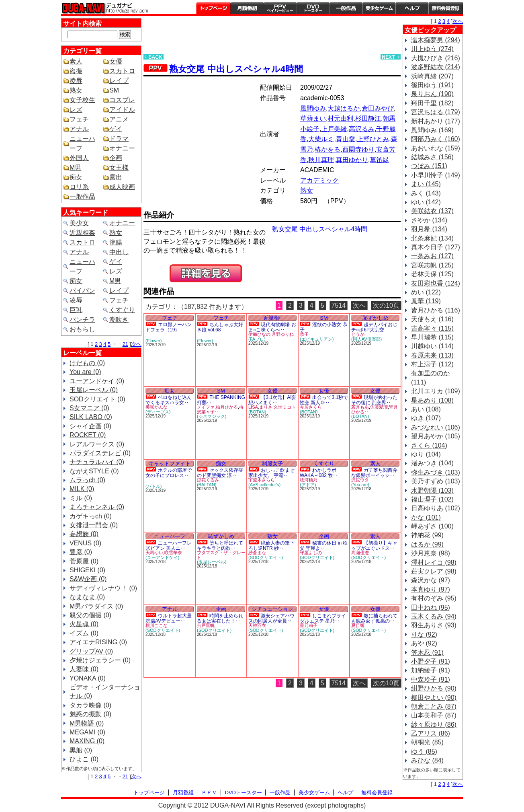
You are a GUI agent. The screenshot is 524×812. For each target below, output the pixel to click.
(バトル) (154, 486)
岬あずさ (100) (432, 526)
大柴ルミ (321, 139)
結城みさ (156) (432, 157)
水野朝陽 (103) (432, 490)
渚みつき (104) (432, 463)
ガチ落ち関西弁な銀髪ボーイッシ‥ (374, 473)
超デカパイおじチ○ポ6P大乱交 (374, 327)
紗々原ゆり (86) (434, 725)
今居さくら (311, 407)
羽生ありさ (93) (434, 625)
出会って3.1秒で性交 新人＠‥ (324, 400)
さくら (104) (429, 445)
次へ (136, 344)
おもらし (82, 329)
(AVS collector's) (264, 485)
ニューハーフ (170, 536)
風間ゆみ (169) (432, 130)
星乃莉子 (309, 625)
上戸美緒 (334, 129)
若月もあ (360, 407)
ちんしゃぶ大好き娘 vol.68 (220, 327)
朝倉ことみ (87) (434, 706)
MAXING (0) (87, 741)
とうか (358, 334)
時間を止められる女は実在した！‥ (220, 618)
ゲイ (116, 129)
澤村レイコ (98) (434, 562)
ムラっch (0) (87, 480)
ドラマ (119, 139)
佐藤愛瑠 (379, 407)
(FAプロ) (257, 339)
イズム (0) (84, 633)
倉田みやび (378, 108)
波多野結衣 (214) (436, 67)
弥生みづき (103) (436, 472)
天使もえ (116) (432, 319)
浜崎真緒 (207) (432, 76)
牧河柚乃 (309, 480)
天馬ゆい (154, 553)
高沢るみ (362, 129)
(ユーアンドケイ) (162, 557)
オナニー (122, 148)
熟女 (76, 90)
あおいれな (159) (436, 148)
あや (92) (424, 643)
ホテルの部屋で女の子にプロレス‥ (169, 473)
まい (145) (426, 184)
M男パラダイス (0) (96, 606)
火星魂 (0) (84, 624)
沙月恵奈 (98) (431, 553)
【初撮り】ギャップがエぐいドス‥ (374, 546)
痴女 (76, 177)
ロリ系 (79, 187)
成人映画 (122, 187)
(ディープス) (158, 412)
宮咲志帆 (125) (432, 265)
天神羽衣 (257, 625)
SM (114, 90)
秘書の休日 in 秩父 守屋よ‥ (324, 546)
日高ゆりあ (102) (436, 508)
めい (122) (426, 292)
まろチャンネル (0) (97, 507)
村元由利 (340, 118)
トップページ (213, 8)
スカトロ (122, 71)
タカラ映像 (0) (90, 705)
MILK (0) (82, 489)
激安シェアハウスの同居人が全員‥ (271, 618)
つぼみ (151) (429, 166)
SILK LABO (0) (91, 417)
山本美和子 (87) (434, 715)
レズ (76, 110)
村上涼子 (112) (432, 364)
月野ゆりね (283, 334)
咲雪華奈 (173, 553)
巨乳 (76, 310)
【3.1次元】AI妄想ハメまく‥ (272, 400)
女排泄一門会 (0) (94, 525)
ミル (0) (81, 498)
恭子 (304, 334)
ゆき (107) (426, 418)
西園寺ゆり (358, 149)
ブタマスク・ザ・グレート (221, 555)
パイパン (82, 291)
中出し (119, 252)
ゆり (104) (426, 454)
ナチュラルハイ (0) (97, 462)
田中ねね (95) (431, 607)
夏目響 (358, 625)
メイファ (206, 407)
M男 (75, 168)
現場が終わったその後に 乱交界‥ (374, 400)
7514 (339, 305)
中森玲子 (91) (431, 679)
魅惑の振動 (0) (90, 714)
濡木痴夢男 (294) (436, 40)
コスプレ (122, 100)
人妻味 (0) (84, 669)
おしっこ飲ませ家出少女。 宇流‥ (271, 473)
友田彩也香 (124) (436, 283)
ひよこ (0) (84, 759)
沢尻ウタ (360, 480)
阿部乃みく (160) (436, 139)
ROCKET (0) (88, 435)
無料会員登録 (377, 792)
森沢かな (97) (431, 580)
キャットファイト (170, 464)
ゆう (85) (424, 751)
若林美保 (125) (432, 274)
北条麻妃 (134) (432, 238)
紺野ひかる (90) (434, 688)
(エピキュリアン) (317, 339)
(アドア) (308, 485)
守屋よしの (311, 553)
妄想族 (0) (84, 534)
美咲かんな (157, 407)
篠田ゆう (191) (432, 85)
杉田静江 (368, 118)
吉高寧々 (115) (432, 328)
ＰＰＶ (209, 792)
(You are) (360, 485)
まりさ (266, 407)
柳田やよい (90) (434, 698)
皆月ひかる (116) (436, 310)
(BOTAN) (257, 412)
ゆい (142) (426, 202)
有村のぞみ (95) (434, 598)
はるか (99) (427, 544)
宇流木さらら (262, 480)
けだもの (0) (87, 363)
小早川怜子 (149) (436, 175)
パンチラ (82, 320)
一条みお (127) (432, 256)
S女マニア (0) (89, 408)
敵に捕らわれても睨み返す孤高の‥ (374, 618)
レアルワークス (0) (97, 444)
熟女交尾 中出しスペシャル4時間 (236, 69)
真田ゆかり (352, 160)
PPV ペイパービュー (280, 8)
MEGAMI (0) (87, 732)
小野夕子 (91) (431, 661)
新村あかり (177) (436, 121)
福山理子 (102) (432, 499)
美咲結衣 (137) (432, 211)
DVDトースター (313, 8)
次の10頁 (386, 305)
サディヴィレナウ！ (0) (103, 588)
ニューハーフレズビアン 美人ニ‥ (169, 546)
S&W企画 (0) (88, 579)
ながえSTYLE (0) (94, 471)
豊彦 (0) (81, 552)
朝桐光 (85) (427, 742)
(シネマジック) (212, 416)
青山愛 (346, 139)
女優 (116, 61)
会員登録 (446, 8)
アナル (79, 129)
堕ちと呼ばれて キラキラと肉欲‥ (220, 546)
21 (125, 344)
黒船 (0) (81, 750)
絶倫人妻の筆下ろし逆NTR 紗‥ (271, 546)
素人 (76, 61)
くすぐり (122, 310)
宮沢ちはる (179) (436, 112)
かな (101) (426, 517)
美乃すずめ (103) (436, 481)
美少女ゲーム (379, 8)
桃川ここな (157, 625)
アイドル (122, 110)
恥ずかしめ (376, 318)
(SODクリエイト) (266, 557)
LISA (253, 407)
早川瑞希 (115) (432, 337)
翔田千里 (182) (432, 103)
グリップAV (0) (91, 651)
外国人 (79, 158)
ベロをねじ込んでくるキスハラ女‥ (169, 400)
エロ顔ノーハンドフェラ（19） (169, 327)
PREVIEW (206, 273)
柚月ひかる (227, 407)
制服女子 (272, 464)
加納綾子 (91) (431, 670)
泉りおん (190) (432, 94)
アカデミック (319, 180)
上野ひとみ (373, 139)
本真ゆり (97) (431, 589)
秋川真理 (321, 160)
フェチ (79, 119)
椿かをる (327, 149)
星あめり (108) (432, 400)
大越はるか (344, 108)
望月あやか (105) (436, 436)
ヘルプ (412, 8)
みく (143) (426, 193)
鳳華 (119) (426, 301)
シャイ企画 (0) (90, 426)
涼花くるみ (208, 480)
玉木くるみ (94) (434, 616)
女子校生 (82, 100)
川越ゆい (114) (432, 346)
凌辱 (76, 81)
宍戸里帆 (206, 625)
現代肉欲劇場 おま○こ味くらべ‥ (272, 327)
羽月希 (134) (429, 229)
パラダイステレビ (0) (100, 453)
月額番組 (247, 8)
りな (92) (424, 634)
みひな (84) (427, 760)
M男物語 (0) (87, 723)
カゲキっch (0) (91, 516)
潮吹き (119, 320)
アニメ (119, 119)
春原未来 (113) (432, 355)
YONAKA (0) (88, 678)
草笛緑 (379, 160)
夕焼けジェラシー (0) (100, 660)
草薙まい (313, 118)
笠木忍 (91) (427, 653)
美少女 (79, 223)
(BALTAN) (207, 485)
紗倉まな (257, 553)
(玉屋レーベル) (212, 562)
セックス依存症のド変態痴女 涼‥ (220, 473)
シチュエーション (272, 609)
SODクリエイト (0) (97, 399)
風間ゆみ (313, 108)
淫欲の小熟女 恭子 (324, 327)
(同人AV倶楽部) (366, 339)
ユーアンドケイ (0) (97, 381)
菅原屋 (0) (84, 561)
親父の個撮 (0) (90, 615)
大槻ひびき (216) (436, 58)
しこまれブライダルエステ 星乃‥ (323, 618)
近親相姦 (82, 233)
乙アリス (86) (431, 733)
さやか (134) (429, 220)
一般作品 (346, 8)
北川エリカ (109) (436, 391)
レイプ (119, 81)
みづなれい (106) (436, 427)
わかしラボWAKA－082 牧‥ (319, 473)
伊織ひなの (259, 334)
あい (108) (426, 409)
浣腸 (116, 242)
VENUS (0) (85, 543)
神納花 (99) (427, 535)
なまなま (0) (87, 597)
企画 (116, 158)
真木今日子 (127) (436, 247)
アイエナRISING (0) (98, 642)
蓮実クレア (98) (434, 571)
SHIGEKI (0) (87, 570)
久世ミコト (285, 407)
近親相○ (273, 318)
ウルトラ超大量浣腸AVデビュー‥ (169, 618)
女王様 (119, 168)
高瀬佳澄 (360, 553)
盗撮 (76, 71)
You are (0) (85, 372)
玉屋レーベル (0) (94, 390)
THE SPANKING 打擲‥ (221, 400)
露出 (116, 177)
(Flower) (154, 341)
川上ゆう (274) (432, 49)
